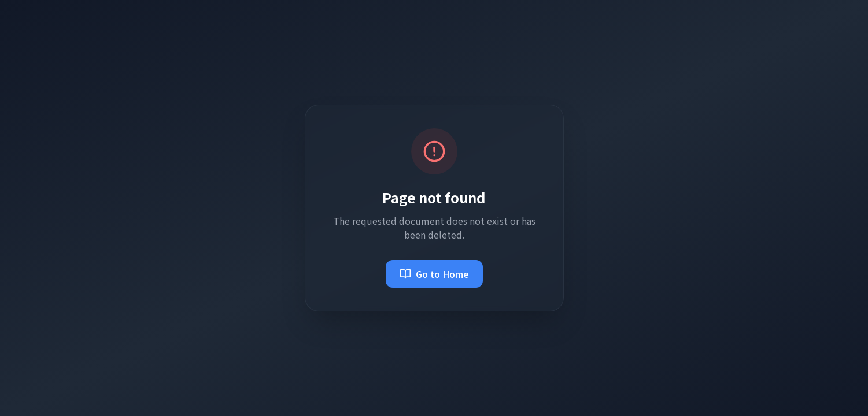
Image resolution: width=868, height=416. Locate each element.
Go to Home (434, 274)
